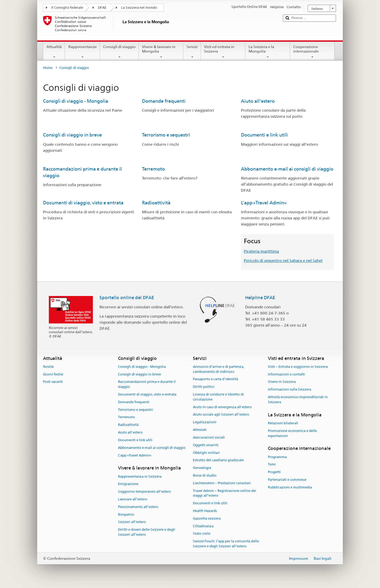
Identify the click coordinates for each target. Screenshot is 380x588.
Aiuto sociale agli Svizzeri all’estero (221, 415)
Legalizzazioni (205, 422)
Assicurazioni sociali (209, 437)
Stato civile (202, 534)
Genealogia (202, 468)
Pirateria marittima (261, 251)
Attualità (54, 52)
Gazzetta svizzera (207, 518)
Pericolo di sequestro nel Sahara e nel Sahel (283, 260)
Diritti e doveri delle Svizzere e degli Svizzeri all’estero (147, 532)
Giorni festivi (53, 374)
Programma (277, 457)
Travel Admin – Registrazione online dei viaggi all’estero (225, 493)
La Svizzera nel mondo (139, 8)
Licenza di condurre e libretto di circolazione (218, 397)
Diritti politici (204, 387)
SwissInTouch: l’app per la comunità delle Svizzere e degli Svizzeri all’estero (226, 544)
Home (48, 68)
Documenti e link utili (264, 135)
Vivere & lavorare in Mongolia (161, 52)
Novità (48, 367)
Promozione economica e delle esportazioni (292, 433)
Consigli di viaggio (119, 52)
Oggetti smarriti (206, 445)
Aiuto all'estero (258, 101)
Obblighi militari (206, 453)
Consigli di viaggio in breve (72, 135)
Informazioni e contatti (286, 374)
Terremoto (153, 169)
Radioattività (156, 203)
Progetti (274, 472)
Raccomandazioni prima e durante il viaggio (147, 384)
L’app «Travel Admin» (264, 203)
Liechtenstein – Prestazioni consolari (222, 483)
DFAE (102, 8)
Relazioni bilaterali (283, 423)
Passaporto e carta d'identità (215, 379)
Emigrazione (128, 484)
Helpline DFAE (260, 298)
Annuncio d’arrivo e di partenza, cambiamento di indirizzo (218, 369)
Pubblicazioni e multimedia (290, 487)
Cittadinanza (203, 526)
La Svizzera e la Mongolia (268, 52)
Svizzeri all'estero (132, 522)
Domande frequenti (164, 101)
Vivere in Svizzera (282, 382)
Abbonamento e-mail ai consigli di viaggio (287, 169)
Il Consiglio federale (67, 8)
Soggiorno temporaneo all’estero (144, 491)
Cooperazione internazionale (312, 52)
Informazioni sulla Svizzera (289, 389)
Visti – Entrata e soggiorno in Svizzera (298, 367)
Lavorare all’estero (133, 499)
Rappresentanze (82, 52)
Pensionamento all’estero (138, 507)
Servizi (192, 52)
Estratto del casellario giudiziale (218, 460)
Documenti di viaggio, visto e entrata (83, 203)
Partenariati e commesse (287, 480)
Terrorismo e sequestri (166, 135)
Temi (272, 465)
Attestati (200, 430)
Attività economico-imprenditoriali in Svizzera (298, 399)
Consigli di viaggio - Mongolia (76, 101)
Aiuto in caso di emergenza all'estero (222, 407)
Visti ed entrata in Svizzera (223, 52)
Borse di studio (205, 475)
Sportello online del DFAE (127, 298)
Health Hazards (205, 511)
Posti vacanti (53, 382)
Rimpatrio (126, 514)
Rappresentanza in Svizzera (140, 476)
